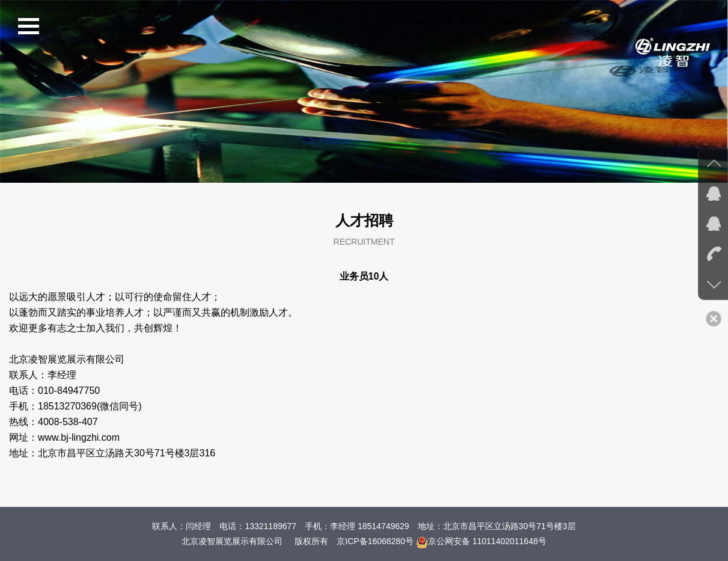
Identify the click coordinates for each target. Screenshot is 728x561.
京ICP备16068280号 (375, 541)
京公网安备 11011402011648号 (481, 541)
